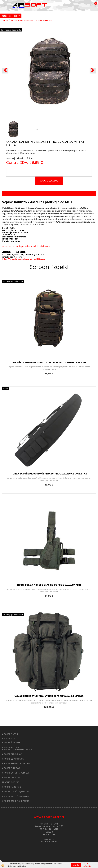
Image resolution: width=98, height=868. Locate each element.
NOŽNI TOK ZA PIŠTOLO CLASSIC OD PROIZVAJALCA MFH (49, 585)
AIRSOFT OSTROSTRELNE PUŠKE (17, 749)
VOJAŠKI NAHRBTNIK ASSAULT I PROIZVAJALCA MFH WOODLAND (49, 363)
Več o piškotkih (87, 865)
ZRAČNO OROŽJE (10, 782)
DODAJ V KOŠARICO (49, 181)
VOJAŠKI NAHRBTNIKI (44, 21)
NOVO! (5, 388)
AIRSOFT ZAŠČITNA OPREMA (16, 801)
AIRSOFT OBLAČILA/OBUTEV (16, 792)
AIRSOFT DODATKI (11, 778)
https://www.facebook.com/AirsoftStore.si (24, 259)
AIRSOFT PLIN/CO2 (11, 768)
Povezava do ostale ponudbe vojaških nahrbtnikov (26, 246)
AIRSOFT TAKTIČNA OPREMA (22, 21)
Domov (5, 21)
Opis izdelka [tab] (49, 194)
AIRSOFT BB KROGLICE (13, 759)
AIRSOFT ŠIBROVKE (11, 743)
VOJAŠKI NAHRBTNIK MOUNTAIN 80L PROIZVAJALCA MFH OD (49, 696)
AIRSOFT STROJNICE (12, 754)
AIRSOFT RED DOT (11, 747)
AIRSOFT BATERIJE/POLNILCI (16, 773)
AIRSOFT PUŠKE (9, 738)
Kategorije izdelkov (11, 16)
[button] (93, 71)
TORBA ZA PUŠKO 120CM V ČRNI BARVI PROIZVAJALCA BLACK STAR (49, 474)
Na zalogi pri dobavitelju (11, 30)
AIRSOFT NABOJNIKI (12, 787)
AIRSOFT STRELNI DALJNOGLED (17, 763)
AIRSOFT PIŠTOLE (10, 734)
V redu (76, 865)
